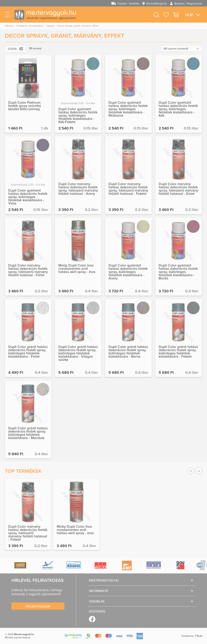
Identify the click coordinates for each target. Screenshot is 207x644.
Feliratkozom (38, 606)
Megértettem (181, 634)
